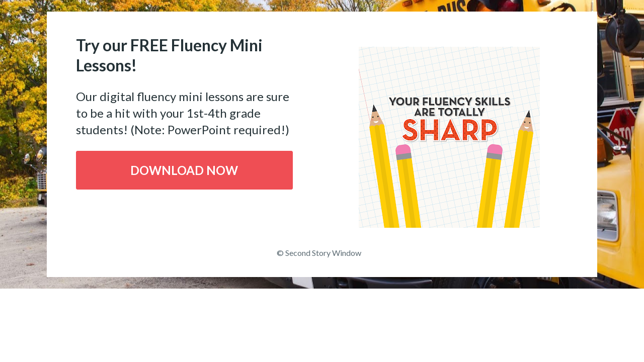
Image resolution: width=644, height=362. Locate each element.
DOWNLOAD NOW (184, 170)
